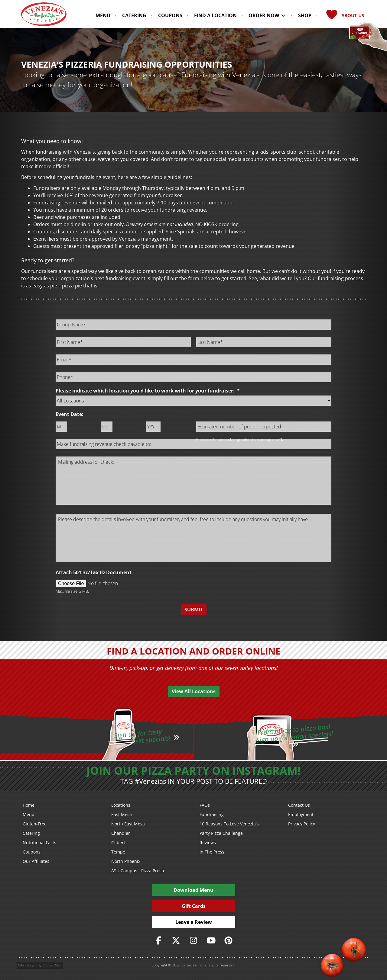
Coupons (32, 852)
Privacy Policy (302, 824)
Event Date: (70, 414)
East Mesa (122, 814)
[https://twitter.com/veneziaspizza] (176, 941)
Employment (301, 814)
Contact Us (299, 805)
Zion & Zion (52, 965)
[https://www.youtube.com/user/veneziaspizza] (211, 941)
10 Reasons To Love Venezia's (229, 824)
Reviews (208, 842)
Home (29, 805)
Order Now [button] (267, 15)
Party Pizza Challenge (221, 833)
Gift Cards (194, 906)
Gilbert (118, 842)
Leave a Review (194, 922)
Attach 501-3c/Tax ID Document (94, 573)
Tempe (118, 852)
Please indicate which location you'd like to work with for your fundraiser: (148, 391)
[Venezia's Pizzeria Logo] (44, 16)
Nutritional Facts (39, 842)
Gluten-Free (35, 824)
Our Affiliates (36, 861)
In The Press (212, 852)
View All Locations (194, 691)
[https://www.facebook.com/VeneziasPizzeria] (159, 941)
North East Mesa (128, 824)
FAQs (205, 805)
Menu (29, 814)
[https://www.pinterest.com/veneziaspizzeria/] (229, 941)
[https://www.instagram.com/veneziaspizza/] (193, 941)
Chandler (121, 833)
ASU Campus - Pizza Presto (138, 871)
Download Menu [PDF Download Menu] (193, 890)
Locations (121, 805)
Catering (31, 833)
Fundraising (212, 814)
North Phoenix (126, 861)
